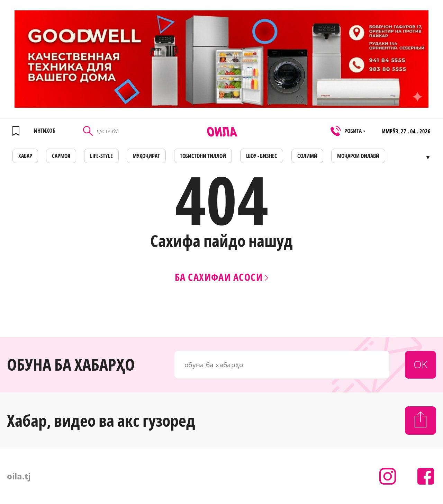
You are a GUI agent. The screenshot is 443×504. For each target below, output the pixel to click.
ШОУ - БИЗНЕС (262, 156)
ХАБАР (25, 156)
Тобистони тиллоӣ (203, 156)
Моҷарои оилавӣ (358, 156)
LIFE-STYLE (101, 156)
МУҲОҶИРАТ (146, 156)
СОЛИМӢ (307, 156)
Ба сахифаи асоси (221, 277)
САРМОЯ (61, 156)
